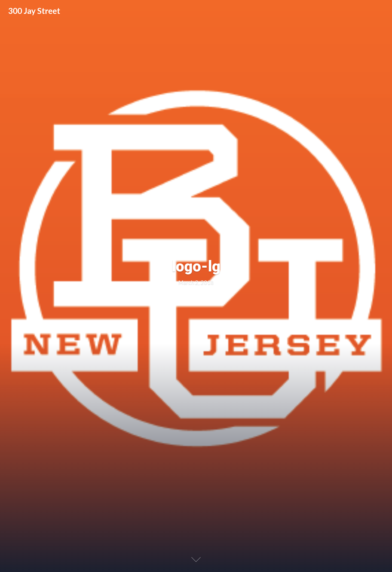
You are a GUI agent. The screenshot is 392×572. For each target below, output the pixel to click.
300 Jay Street (34, 11)
